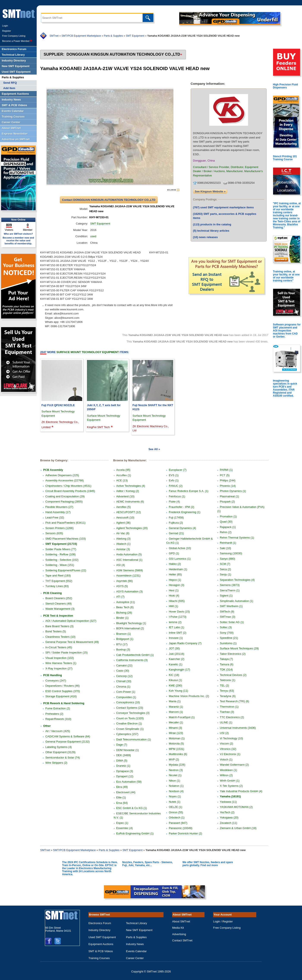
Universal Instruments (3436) (238, 728)
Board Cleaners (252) (59, 598)
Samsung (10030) (231, 553)
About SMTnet (181, 921)
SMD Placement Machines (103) (65, 539)
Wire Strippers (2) (56, 763)
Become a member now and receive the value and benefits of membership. (18, 240)
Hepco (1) (175, 580)
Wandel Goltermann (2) (234, 765)
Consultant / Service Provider (211, 167)
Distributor (237, 167)
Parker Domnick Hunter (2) (185, 833)
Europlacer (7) (178, 470)
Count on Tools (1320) (130, 718)
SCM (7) (225, 564)
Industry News (135, 944)
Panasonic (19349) (180, 828)
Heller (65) (175, 574)
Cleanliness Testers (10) (60, 637)
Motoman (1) (177, 738)
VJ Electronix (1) (230, 754)
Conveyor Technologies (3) (133, 713)
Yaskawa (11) (228, 802)
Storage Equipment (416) (61, 696)
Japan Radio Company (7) (185, 643)
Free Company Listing (14, 36)
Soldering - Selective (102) (62, 560)
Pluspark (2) (227, 502)
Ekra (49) (122, 787)
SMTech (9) (227, 612)
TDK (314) (226, 670)
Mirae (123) (176, 733)
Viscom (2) (226, 744)
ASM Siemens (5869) (130, 570)
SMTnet (54, 36)
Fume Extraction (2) (58, 708)
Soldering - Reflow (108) (60, 554)
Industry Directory (99, 930)
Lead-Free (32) (55, 517)
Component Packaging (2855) (64, 502)
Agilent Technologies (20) (132, 528)
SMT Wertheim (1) (231, 606)
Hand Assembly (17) (58, 512)
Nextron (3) (176, 770)
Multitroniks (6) (178, 754)
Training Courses (99, 958)
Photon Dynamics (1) (233, 491)
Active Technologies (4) (131, 486)
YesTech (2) (227, 812)
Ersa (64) (122, 803)
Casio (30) (123, 671)
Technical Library (137, 923)
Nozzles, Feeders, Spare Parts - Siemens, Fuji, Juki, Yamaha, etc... (148, 864)
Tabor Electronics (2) (233, 654)
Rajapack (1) (228, 527)
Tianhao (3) (227, 712)
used (93, 236)
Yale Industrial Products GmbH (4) (241, 791)
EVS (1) (174, 475)
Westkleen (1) (228, 770)
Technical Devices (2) (233, 675)
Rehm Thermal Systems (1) (237, 538)
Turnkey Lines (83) (57, 586)
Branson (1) (124, 634)
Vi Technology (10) (231, 738)
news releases (205, 237)
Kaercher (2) (176, 659)
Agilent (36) (123, 523)
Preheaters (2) (54, 714)
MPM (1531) (176, 749)
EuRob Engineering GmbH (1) (135, 833)
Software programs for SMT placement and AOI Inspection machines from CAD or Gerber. (287, 331)
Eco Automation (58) (129, 782)
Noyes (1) (175, 796)
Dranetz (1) (123, 766)
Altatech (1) (123, 544)
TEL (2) (224, 686)
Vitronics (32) (228, 749)
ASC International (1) (129, 560)
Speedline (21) (229, 638)
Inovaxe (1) (176, 638)
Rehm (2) (226, 532)
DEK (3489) (124, 755)
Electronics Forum (100, 923)
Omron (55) (176, 812)
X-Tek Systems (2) (231, 786)
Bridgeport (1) (125, 639)
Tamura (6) (227, 664)
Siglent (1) (226, 596)
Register (7, 31)
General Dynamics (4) (182, 528)
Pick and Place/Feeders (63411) (65, 523)
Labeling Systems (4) (58, 747)
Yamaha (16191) (230, 796)
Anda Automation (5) (129, 554)
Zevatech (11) (228, 823)
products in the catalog (212, 224)
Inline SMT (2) (177, 633)
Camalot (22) (124, 665)
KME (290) (175, 686)
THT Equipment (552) (59, 581)
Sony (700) (227, 633)
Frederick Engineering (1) (185, 512)
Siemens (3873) (230, 585)
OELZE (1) (175, 807)
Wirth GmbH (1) (230, 781)
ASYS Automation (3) (130, 591)
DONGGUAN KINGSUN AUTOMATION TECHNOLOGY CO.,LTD (123, 54)
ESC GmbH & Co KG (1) (132, 808)
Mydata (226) (177, 765)
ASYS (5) (122, 586)
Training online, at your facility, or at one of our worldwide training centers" (286, 276)
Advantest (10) (125, 496)
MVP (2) (174, 759)
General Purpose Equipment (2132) (67, 742)
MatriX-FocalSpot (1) (182, 717)
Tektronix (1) (228, 680)
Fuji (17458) (176, 517)
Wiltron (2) (226, 775)
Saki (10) (225, 548)
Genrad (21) (176, 533)
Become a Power (17, 41)
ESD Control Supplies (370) (63, 691)
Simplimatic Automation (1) (237, 601)
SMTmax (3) (228, 617)
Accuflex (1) (124, 475)
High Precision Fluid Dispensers (285, 86)
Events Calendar (136, 951)
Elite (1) (121, 797)
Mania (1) (175, 701)
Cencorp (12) (124, 676)
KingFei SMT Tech (98, 427)
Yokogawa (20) (229, 817)
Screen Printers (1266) (59, 528)
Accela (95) (123, 470)
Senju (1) (226, 574)
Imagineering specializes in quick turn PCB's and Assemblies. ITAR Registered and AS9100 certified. (285, 388)
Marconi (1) (176, 712)
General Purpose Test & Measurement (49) (72, 642)
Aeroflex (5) (123, 507)
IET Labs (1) (176, 627)
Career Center (135, 958)
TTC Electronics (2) (232, 717)
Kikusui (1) (175, 680)
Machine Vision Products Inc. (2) (189, 696)
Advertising (179, 934)
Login (5, 26)
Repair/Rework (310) (58, 719)
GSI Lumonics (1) (180, 559)
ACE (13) (122, 480)
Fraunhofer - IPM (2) (181, 507)
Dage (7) (122, 745)
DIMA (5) (122, 761)
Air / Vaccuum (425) (58, 731)
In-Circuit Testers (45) (59, 647)
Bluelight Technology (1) (131, 623)
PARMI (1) (226, 470)
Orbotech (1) (177, 817)
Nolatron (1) (176, 786)
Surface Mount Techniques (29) (239, 648)
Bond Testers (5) (56, 631)
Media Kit (178, 928)
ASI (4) (121, 565)
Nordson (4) (176, 791)
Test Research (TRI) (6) (234, 701)
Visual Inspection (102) (60, 658)
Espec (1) (122, 823)
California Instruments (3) (132, 660)
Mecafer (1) (176, 722)
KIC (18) (174, 675)
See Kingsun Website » (210, 191)
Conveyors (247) (56, 681)
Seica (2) (225, 569)
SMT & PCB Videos (101, 951)
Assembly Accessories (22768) (64, 480)
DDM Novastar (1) (128, 750)
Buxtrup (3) (123, 649)
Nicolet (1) (175, 775)
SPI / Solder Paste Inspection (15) (66, 653)
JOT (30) (174, 648)
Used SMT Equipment (102, 937)
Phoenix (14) (228, 486)
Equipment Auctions (101, 944)
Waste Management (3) (60, 609)
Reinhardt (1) (228, 543)
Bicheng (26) (124, 613)
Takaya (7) (226, 659)
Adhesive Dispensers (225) (62, 475)
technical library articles (211, 231)
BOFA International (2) (130, 628)
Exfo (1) (174, 480)
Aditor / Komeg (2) (128, 491)
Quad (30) (226, 522)
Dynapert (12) (125, 776)
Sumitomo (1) (228, 643)
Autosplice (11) (126, 602)
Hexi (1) (174, 590)
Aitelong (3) (123, 539)
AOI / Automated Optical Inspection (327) (71, 621)
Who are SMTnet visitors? (18, 234)
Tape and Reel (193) (58, 576)
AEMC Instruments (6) (130, 502)
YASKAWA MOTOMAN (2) (236, 807)
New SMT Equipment (139, 930)
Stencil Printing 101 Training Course (285, 158)
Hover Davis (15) (179, 612)
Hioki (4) (174, 596)
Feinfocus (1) (177, 496)
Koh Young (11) (178, 691)
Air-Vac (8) (123, 533)
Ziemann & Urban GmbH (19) (238, 828)
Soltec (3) (226, 627)
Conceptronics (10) (128, 702)
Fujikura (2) (176, 523)
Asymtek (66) (125, 581)
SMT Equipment (135, 36)
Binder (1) (122, 618)
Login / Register (223, 921)
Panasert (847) (178, 823)
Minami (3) (175, 728)
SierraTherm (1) (230, 590)
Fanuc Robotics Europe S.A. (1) (189, 491)
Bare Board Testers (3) (59, 626)
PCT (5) (225, 475)
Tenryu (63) (227, 691)
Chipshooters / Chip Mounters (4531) (68, 486)
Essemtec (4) (125, 828)
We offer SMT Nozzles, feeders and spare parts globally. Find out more (208, 864)
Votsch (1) (226, 759)
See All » (154, 449)
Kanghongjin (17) (179, 670)
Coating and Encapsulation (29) (65, 496)
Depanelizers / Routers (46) (62, 686)
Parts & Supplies (113, 36)
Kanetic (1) (175, 664)
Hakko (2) (175, 564)
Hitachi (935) (177, 601)
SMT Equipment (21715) (61, 544)
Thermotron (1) (229, 707)
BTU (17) (122, 644)
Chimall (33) (124, 681)
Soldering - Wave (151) (60, 565)
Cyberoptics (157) (127, 734)
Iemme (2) (175, 622)
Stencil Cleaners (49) (58, 604)
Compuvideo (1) (126, 697)
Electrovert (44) (126, 792)
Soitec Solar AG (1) (232, 622)
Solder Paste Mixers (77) (61, 549)
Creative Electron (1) (129, 723)
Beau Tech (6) (125, 607)
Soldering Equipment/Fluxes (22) (66, 570)
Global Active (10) (180, 548)
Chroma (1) (123, 687)
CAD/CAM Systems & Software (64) (68, 736)
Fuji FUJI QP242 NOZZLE (58, 405)
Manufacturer (234, 171)
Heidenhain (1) (178, 569)
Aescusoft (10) (125, 517)
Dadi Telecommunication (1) (134, 739)
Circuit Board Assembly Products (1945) (70, 491)
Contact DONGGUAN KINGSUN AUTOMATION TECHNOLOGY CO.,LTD (109, 200)
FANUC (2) (176, 486)
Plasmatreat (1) (229, 496)
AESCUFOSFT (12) (129, 512)
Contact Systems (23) (130, 708)
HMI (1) (173, 606)
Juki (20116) (176, 654)
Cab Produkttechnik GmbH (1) (135, 655)
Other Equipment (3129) (60, 752)
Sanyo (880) (227, 559)
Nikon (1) (174, 781)
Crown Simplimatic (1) (130, 729)
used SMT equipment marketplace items (223, 207)
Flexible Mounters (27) (59, 507)
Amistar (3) (123, 549)
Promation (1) (228, 516)
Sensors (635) (54, 533)
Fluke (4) (174, 502)
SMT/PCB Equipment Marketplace (81, 36)
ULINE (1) (226, 722)
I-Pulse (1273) (178, 617)
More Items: (85, 352)
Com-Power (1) (126, 692)
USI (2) (224, 733)
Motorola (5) (176, 744)
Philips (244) (228, 480)
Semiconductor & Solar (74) (63, 758)
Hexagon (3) (176, 585)
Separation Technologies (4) (237, 580)
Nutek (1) (174, 802)
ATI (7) (120, 597)
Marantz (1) (176, 707)
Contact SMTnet (182, 940)
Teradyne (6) (228, 696)
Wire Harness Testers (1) (61, 663)
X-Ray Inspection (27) (59, 668)
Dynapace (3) (125, 771)
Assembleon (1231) (128, 576)
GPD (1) (174, 553)
